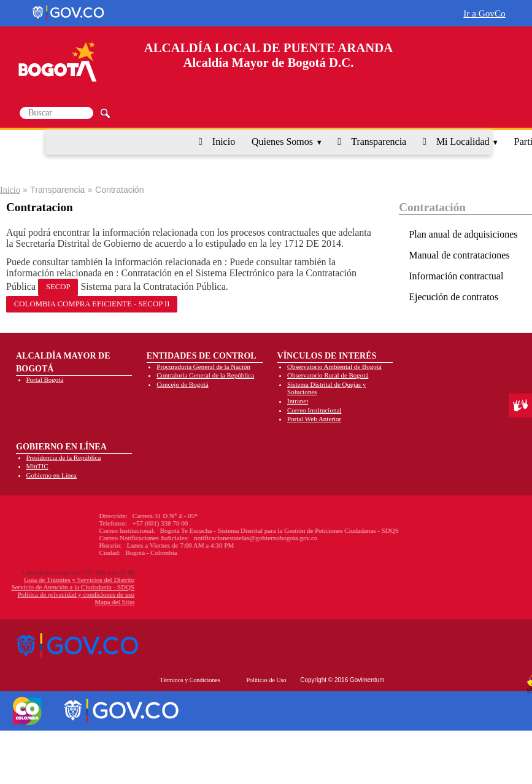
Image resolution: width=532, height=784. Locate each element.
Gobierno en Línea (52, 475)
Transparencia (379, 142)
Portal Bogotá (45, 379)
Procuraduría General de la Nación (203, 367)
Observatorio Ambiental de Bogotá (334, 367)
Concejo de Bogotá (182, 384)
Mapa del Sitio (55, 602)
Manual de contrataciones (459, 255)
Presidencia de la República (64, 457)
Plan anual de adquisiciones (463, 234)
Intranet (298, 401)
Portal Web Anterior (314, 419)
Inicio (224, 142)
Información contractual (456, 276)
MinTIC (37, 466)
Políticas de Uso (266, 680)
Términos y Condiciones (190, 680)
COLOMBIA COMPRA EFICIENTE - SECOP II (92, 304)
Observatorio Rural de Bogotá (328, 375)
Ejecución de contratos (453, 297)
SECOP (58, 287)
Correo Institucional (314, 410)
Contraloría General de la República (205, 375)
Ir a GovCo (484, 13)
